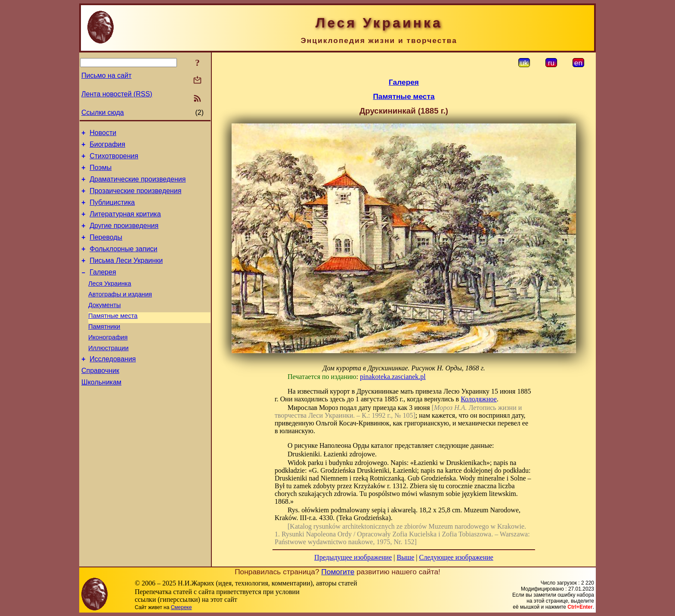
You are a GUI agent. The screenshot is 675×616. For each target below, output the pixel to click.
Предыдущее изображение (353, 557)
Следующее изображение (456, 557)
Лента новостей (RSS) (117, 94)
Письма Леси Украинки (126, 276)
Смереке (181, 607)
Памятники (104, 350)
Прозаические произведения (135, 199)
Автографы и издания (120, 314)
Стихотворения (114, 160)
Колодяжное (479, 399)
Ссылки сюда (103, 112)
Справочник (100, 399)
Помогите (338, 572)
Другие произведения (124, 237)
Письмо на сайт (106, 75)
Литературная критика (125, 224)
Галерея (103, 289)
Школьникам (101, 412)
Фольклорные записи (123, 263)
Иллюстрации (108, 374)
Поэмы (101, 173)
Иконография (108, 362)
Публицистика (112, 211)
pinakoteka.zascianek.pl (393, 377)
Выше (405, 557)
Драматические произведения (138, 186)
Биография (107, 147)
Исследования (113, 386)
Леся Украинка (110, 302)
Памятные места (113, 338)
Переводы (106, 250)
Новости (103, 134)
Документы (105, 326)
